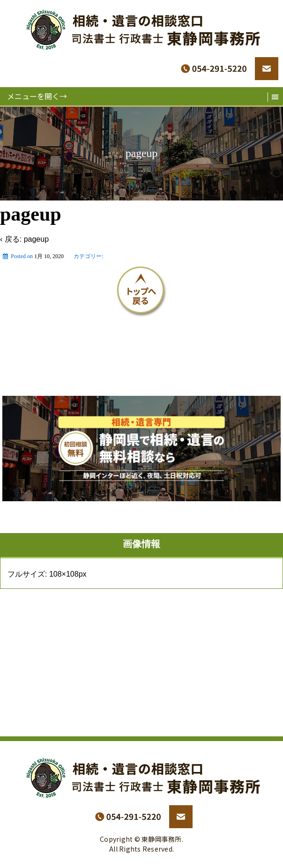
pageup (36, 239)
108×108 (64, 574)
